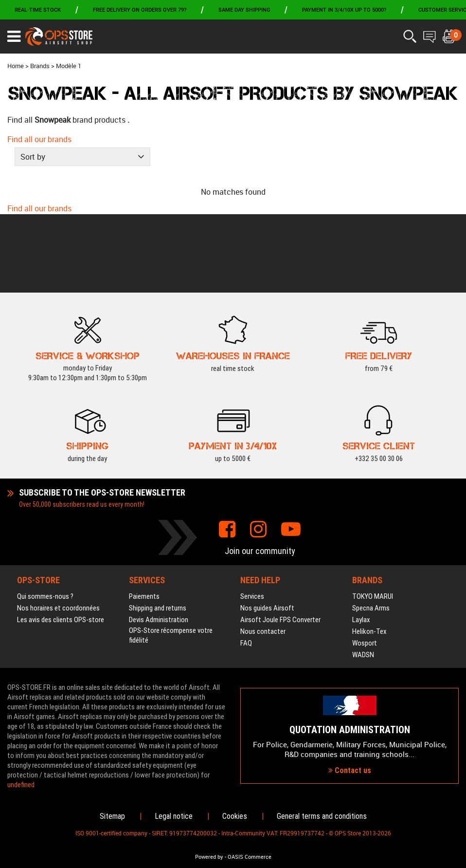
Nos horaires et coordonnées (58, 530)
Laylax (361, 542)
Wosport (365, 565)
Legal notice (174, 816)
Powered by (209, 857)
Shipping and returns (158, 530)
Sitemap (112, 816)
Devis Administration (159, 542)
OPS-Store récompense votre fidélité (171, 557)
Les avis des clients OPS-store (61, 542)
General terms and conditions (322, 816)
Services (252, 518)
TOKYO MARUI (373, 518)
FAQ (246, 565)
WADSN (363, 577)
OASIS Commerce (250, 857)
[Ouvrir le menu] (14, 37)
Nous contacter (263, 554)
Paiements (144, 518)
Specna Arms (371, 530)
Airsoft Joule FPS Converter (280, 542)
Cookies (235, 816)
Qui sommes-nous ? (45, 518)
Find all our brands (39, 139)
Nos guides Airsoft (267, 530)
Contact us (350, 731)
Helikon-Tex (369, 554)
